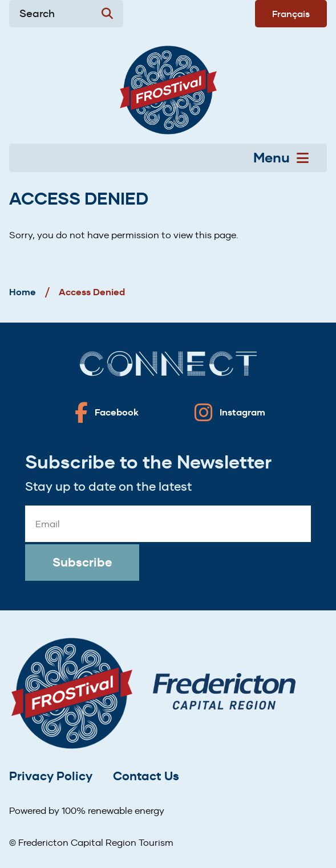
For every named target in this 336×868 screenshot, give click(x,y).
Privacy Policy (51, 776)
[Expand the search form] (66, 14)
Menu (281, 158)
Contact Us (146, 776)
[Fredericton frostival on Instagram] (230, 413)
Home (23, 292)
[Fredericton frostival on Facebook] (107, 413)
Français (291, 14)
